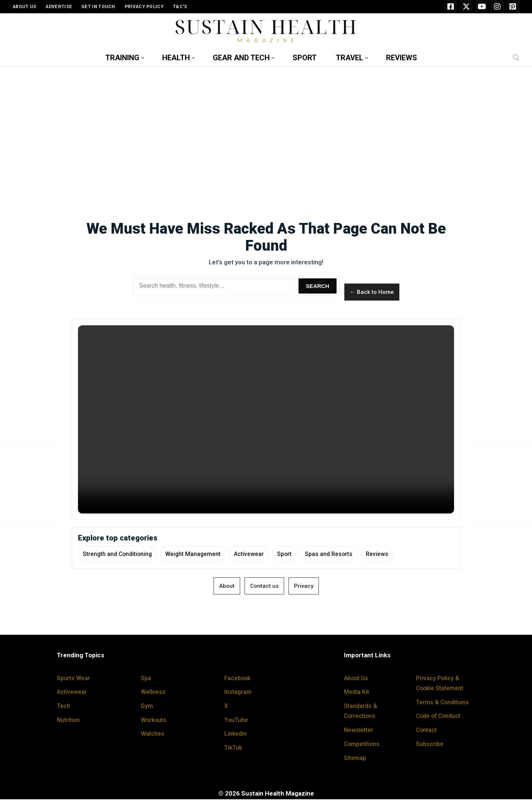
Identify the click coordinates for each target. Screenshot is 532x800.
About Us (357, 679)
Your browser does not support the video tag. (266, 419)
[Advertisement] (266, 126)
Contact (427, 730)
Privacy (304, 587)
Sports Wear (75, 679)
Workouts (154, 721)
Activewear (258, 554)
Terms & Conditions (444, 703)
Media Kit (357, 692)
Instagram (238, 692)
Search (318, 286)
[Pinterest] (513, 7)
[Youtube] (482, 7)
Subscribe (430, 745)
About (227, 587)
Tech (64, 706)
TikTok (234, 748)
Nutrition (69, 721)
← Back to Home (372, 292)
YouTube (237, 721)
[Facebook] (451, 7)
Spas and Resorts (341, 554)
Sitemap (356, 759)
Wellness (154, 692)
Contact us (264, 587)
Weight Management (199, 554)
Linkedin (236, 734)
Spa (146, 679)
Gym (147, 706)
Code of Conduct (440, 717)
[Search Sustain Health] (216, 286)
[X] (466, 7)
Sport (295, 554)
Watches (153, 734)
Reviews (391, 554)
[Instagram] (497, 7)
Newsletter (360, 730)
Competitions (363, 745)
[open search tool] (516, 58)
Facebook (238, 679)
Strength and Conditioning (120, 554)
